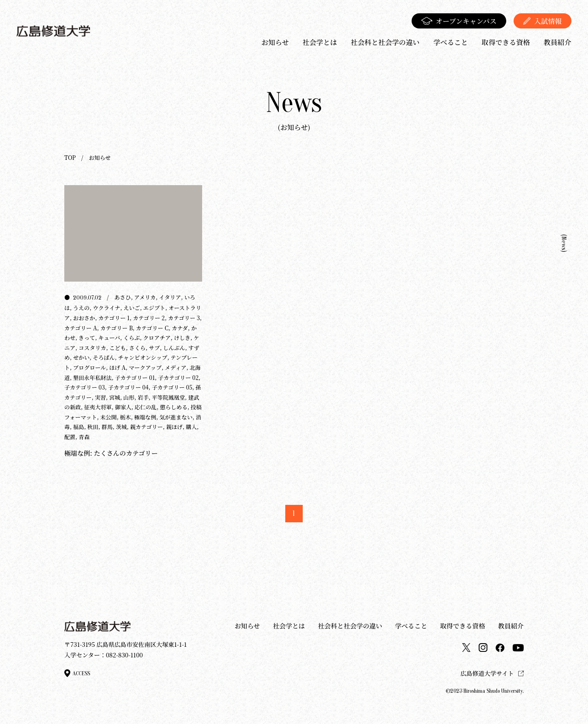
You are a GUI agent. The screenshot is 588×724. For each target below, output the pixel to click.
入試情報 (543, 21)
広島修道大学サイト (492, 673)
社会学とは (319, 42)
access (77, 673)
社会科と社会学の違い (385, 42)
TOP (70, 157)
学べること (450, 42)
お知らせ (275, 42)
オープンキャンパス (459, 21)
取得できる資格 (506, 42)
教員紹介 (558, 42)
